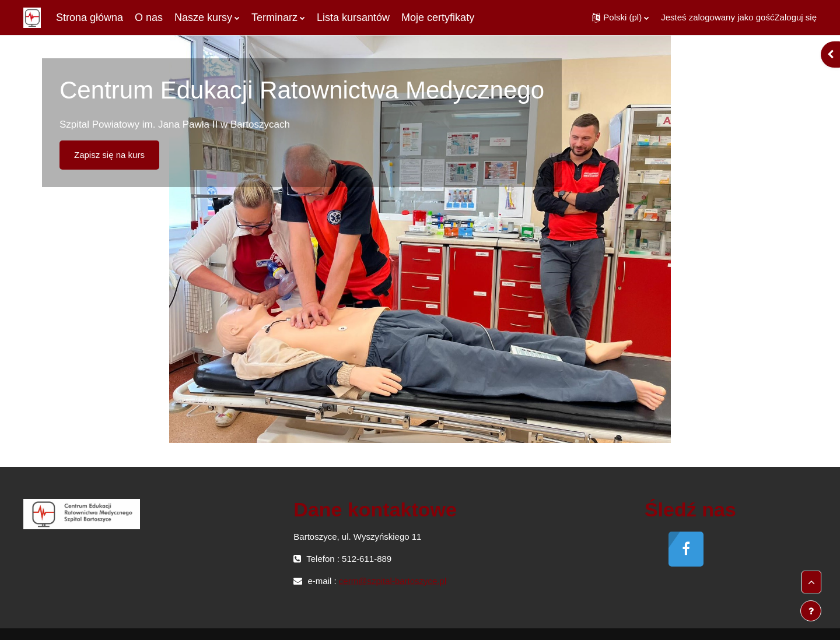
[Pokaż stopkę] (811, 611)
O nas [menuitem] (149, 17)
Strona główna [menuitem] (90, 17)
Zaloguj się (795, 17)
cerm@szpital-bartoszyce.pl (393, 581)
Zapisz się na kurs (109, 155)
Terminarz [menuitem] (274, 17)
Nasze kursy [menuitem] (203, 17)
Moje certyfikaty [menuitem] (438, 17)
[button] (620, 17)
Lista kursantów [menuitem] (353, 17)
